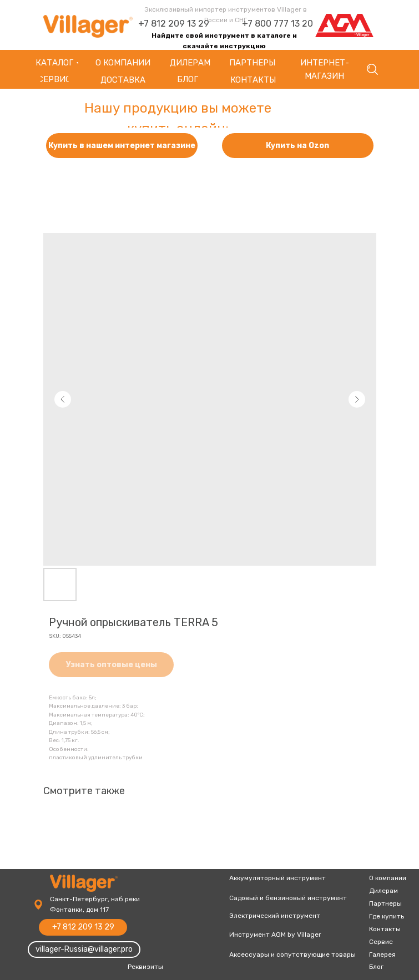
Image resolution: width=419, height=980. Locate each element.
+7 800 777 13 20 (277, 24)
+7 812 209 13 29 (174, 24)
